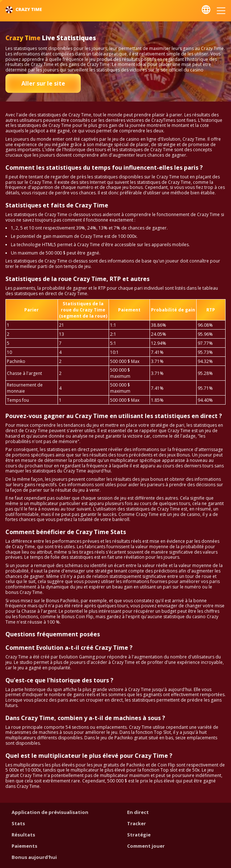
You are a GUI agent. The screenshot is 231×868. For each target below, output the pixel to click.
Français (206, 10)
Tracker (136, 823)
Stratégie (139, 835)
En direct (138, 812)
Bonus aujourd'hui (34, 857)
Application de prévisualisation (50, 812)
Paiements (24, 846)
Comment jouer (146, 846)
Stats (18, 823)
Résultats (23, 835)
